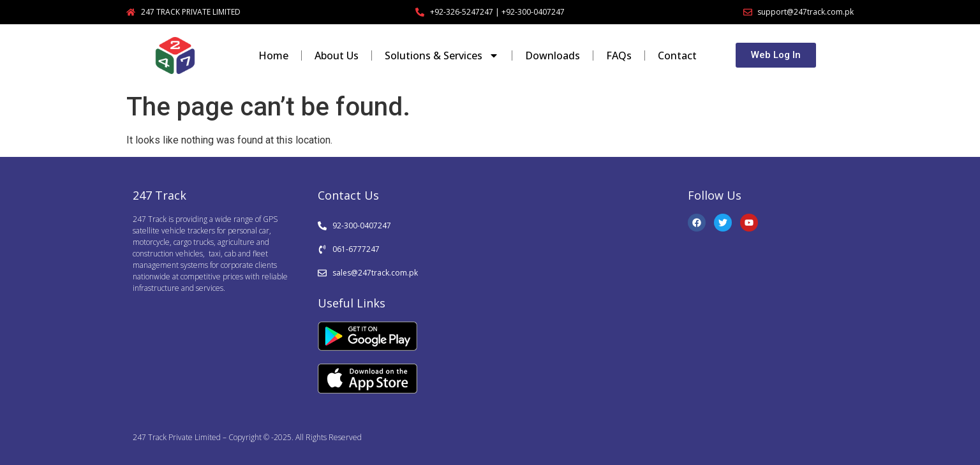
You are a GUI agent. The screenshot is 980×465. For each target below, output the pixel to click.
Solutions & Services (442, 55)
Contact (677, 55)
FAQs (619, 55)
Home (273, 55)
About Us (337, 55)
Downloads (553, 55)
